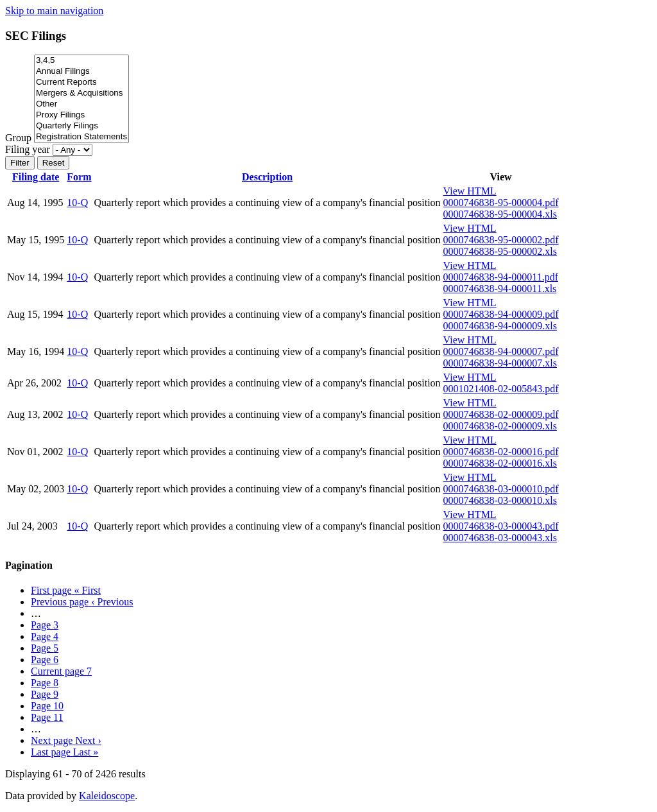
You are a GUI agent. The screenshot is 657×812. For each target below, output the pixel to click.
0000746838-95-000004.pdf (501, 203)
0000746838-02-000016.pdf (501, 452)
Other (81, 104)
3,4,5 (81, 61)
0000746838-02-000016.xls (500, 463)
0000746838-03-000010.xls (500, 500)
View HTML (470, 191)
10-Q (77, 203)
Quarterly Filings (81, 126)
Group (18, 138)
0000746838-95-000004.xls (500, 214)
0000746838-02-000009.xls (500, 426)
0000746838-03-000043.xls (500, 538)
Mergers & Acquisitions (81, 93)
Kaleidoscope (107, 796)
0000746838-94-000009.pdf (501, 314)
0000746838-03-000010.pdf (501, 489)
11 (47, 717)
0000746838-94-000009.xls (500, 326)
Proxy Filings (81, 115)
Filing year (28, 149)
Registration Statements (81, 137)
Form (79, 177)
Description (267, 177)
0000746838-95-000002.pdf (501, 240)
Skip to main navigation (54, 11)
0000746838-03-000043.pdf (501, 526)
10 (47, 706)
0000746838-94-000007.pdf (501, 351)
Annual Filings (81, 72)
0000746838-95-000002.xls (500, 251)
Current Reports (81, 82)
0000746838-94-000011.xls (500, 289)
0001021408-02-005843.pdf (501, 389)
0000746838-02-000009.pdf (501, 414)
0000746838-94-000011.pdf (501, 277)
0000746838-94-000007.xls (500, 363)
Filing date (36, 177)
